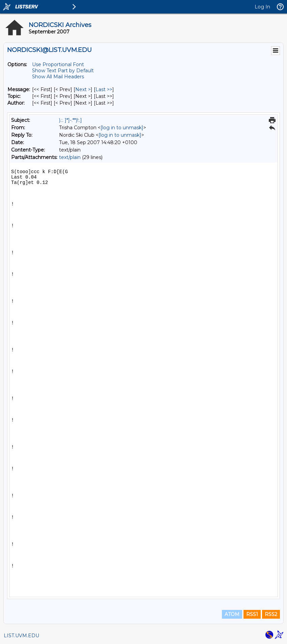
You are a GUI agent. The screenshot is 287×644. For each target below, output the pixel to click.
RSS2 (271, 614)
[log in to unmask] (122, 128)
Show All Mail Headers (58, 77)
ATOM (232, 614)
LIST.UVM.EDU (21, 636)
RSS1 (252, 614)
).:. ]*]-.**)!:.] (70, 120)
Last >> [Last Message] (104, 89)
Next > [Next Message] (83, 89)
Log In (262, 7)
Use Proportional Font (58, 64)
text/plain (70, 157)
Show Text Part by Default (63, 71)
